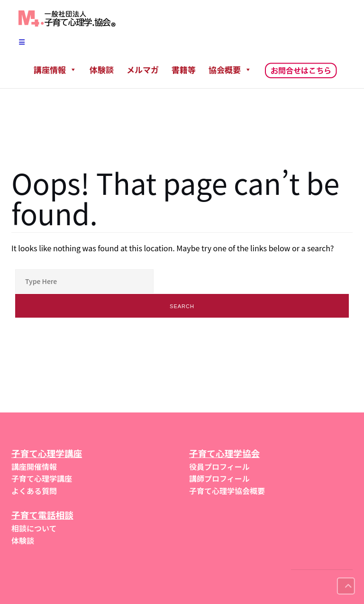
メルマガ (143, 69)
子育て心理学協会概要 (227, 491)
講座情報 (55, 69)
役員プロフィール (219, 467)
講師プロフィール (219, 478)
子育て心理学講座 (42, 478)
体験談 (102, 69)
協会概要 (230, 69)
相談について (34, 528)
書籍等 (184, 69)
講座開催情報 (34, 467)
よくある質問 (34, 491)
